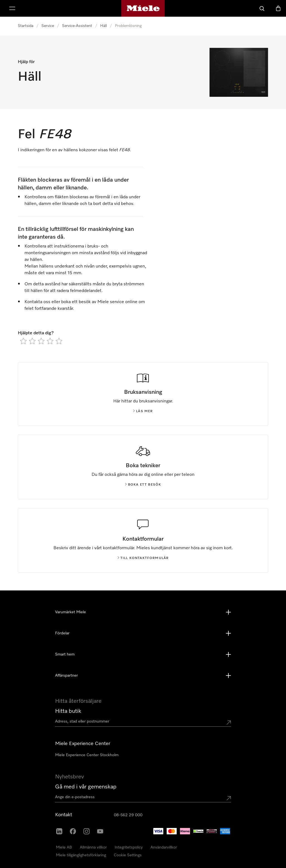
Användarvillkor (164, 847)
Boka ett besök (143, 485)
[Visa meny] (12, 8)
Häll (103, 26)
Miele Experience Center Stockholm (87, 755)
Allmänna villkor (93, 847)
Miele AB (64, 847)
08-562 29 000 (128, 815)
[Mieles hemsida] (143, 8)
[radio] (23, 341)
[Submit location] (229, 723)
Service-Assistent (77, 26)
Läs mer (143, 411)
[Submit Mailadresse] (229, 798)
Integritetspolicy (129, 847)
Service (48, 26)
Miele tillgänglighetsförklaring (81, 855)
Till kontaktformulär (143, 558)
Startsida (26, 26)
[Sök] (262, 8)
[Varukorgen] (278, 8)
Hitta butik (68, 711)
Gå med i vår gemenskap (86, 787)
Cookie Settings (128, 855)
